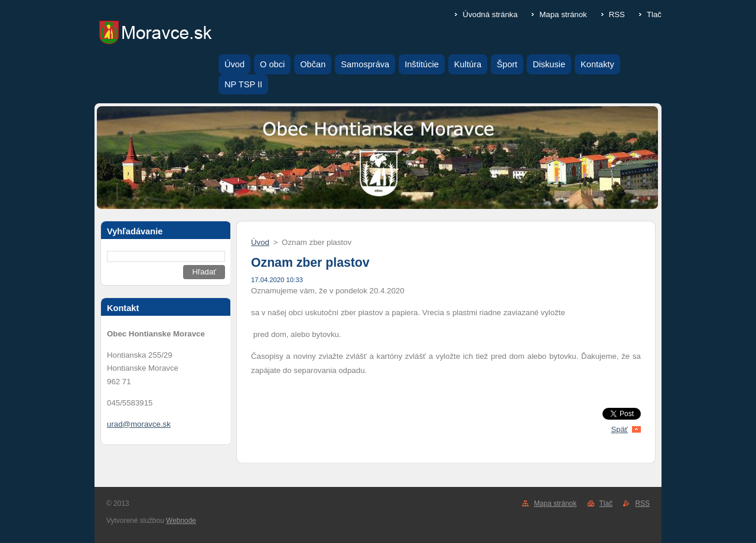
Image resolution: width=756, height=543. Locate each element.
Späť (619, 429)
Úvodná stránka (490, 14)
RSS (617, 14)
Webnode (181, 521)
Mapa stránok (563, 14)
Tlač (654, 14)
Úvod (260, 242)
